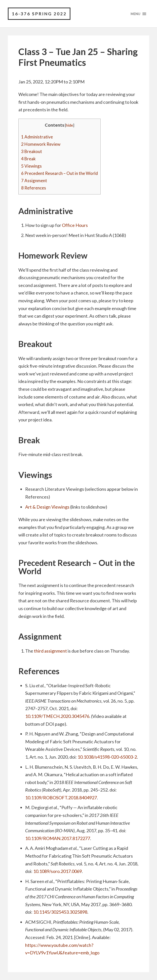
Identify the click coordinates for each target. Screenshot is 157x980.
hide (69, 125)
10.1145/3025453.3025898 (60, 912)
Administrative (37, 137)
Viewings (31, 166)
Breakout (32, 151)
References (34, 188)
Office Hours (75, 225)
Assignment (34, 181)
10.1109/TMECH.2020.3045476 (57, 716)
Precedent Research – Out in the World (60, 174)
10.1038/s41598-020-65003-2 (107, 757)
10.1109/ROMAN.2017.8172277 (58, 838)
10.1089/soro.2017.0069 (57, 871)
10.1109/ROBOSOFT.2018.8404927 (61, 798)
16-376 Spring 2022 (39, 14)
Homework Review (41, 144)
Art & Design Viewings (47, 507)
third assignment (50, 651)
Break (28, 159)
